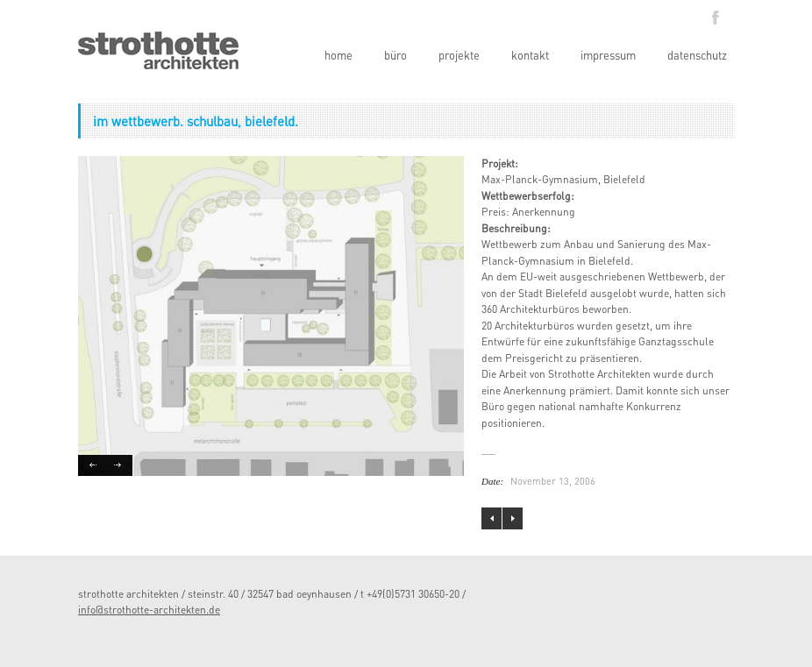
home (338, 55)
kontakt (530, 55)
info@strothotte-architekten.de (149, 610)
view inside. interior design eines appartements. (513, 518)
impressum (608, 55)
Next (119, 465)
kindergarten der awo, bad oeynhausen (491, 518)
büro (395, 55)
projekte (459, 55)
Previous (92, 465)
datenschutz (697, 55)
